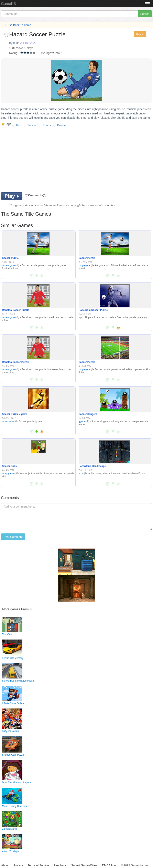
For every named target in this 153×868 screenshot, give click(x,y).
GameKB (8, 4)
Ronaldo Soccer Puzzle (15, 362)
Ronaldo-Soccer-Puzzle (16, 310)
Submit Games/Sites (84, 865)
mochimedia (9, 421)
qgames (84, 421)
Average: (46, 53)
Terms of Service (38, 865)
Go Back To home (20, 25)
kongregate (86, 265)
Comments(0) (36, 195)
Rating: (14, 53)
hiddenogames (11, 265)
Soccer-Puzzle (10, 258)
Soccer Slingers (88, 414)
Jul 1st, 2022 (28, 43)
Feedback (60, 865)
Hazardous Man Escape (92, 466)
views (20, 48)
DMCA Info (109, 865)
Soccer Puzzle (87, 258)
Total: (58, 53)
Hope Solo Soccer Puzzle (93, 310)
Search (145, 14)
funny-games (10, 473)
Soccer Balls (9, 466)
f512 (82, 473)
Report (140, 34)
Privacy (18, 865)
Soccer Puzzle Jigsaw (15, 414)
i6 (14, 43)
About (5, 865)
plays (30, 48)
